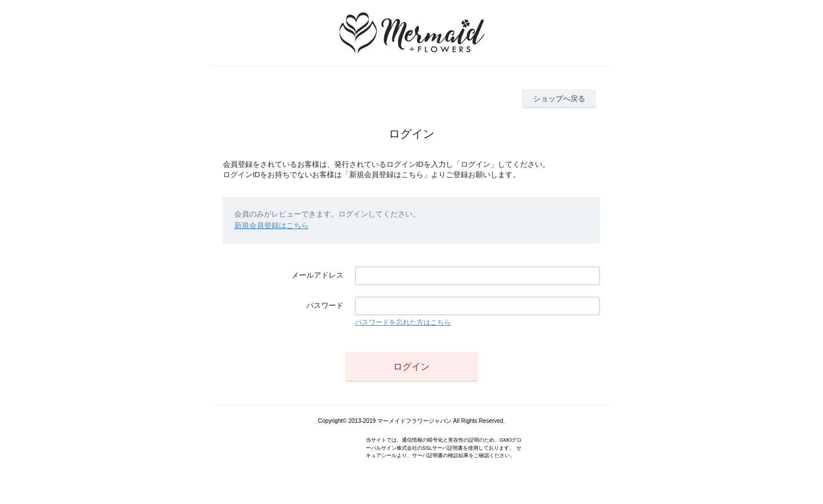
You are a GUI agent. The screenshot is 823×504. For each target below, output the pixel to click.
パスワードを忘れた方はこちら (403, 322)
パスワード (325, 305)
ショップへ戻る (559, 99)
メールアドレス (317, 275)
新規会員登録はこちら (271, 225)
